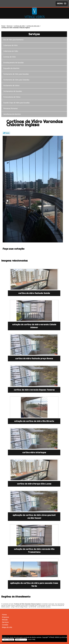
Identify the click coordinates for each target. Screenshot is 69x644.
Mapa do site (7, 627)
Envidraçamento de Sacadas (14, 63)
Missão (5, 620)
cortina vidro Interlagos (34, 452)
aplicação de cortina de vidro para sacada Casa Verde (34, 585)
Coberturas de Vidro (11, 45)
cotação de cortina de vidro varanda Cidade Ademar (34, 326)
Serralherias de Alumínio (12, 114)
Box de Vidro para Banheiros (14, 40)
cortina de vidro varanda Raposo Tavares (34, 390)
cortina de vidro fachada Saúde (34, 293)
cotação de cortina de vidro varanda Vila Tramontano (34, 551)
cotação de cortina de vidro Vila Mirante (34, 421)
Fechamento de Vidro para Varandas (17, 80)
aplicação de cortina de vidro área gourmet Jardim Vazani (34, 517)
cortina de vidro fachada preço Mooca (34, 359)
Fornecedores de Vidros (12, 97)
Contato (5, 625)
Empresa (5, 617)
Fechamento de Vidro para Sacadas (16, 74)
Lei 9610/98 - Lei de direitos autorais (40, 607)
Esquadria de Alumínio (12, 68)
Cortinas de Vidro (10, 57)
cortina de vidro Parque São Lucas (34, 484)
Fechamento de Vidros (12, 86)
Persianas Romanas (11, 108)
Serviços (34, 34)
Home (4, 615)
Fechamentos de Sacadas (13, 91)
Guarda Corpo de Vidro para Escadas (17, 103)
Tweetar (6, 133)
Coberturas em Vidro (11, 51)
